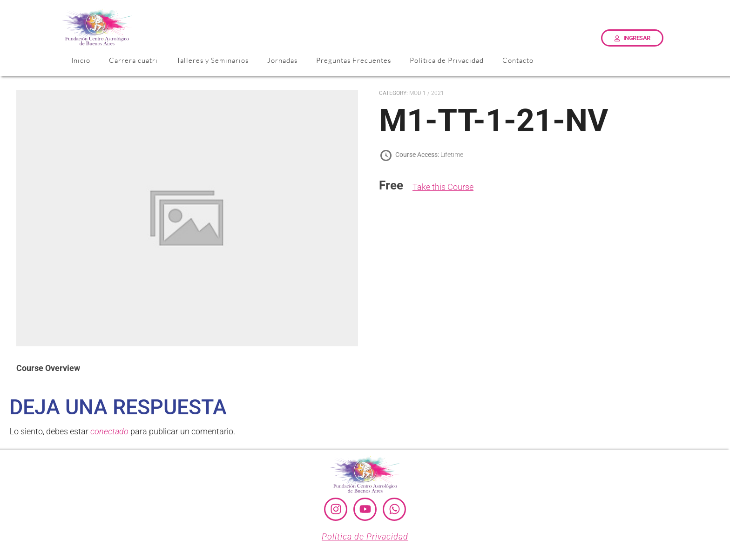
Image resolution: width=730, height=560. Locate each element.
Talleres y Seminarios (213, 60)
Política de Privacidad (447, 60)
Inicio (81, 60)
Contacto (518, 60)
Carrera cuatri (133, 60)
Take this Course (443, 187)
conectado (109, 431)
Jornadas (282, 60)
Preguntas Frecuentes (354, 60)
